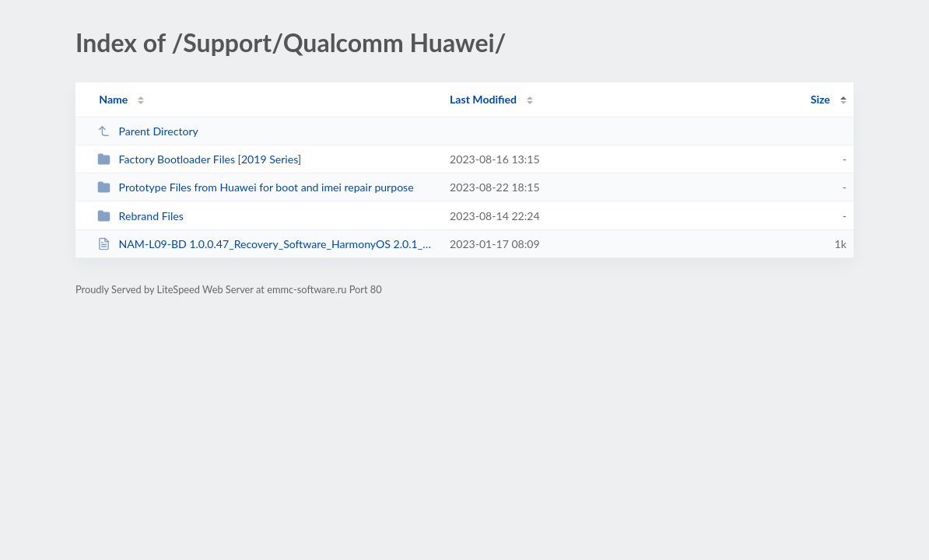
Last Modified (483, 99)
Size (820, 99)
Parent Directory (148, 131)
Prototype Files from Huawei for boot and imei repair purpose (256, 187)
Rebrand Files (140, 216)
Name (113, 99)
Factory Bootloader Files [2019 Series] (199, 159)
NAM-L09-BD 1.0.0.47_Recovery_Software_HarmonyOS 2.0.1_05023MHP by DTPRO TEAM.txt (266, 244)
